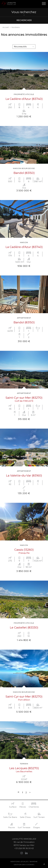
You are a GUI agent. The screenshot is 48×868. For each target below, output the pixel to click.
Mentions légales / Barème (24, 862)
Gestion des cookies (24, 865)
